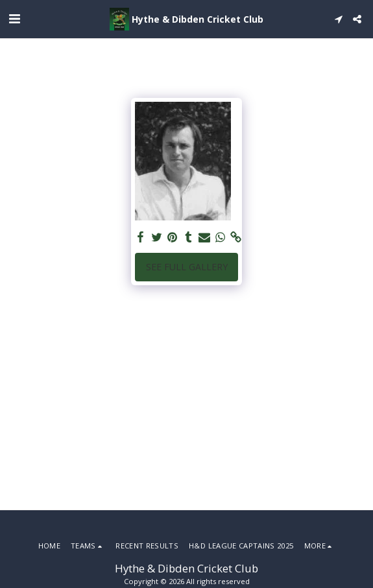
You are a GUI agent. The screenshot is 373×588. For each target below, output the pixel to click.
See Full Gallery (187, 267)
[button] (14, 18)
